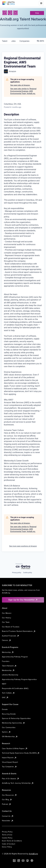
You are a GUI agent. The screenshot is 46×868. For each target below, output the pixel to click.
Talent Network (9, 666)
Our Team (6, 622)
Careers (7, 640)
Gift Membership (10, 736)
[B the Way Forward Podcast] (32, 861)
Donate (5, 709)
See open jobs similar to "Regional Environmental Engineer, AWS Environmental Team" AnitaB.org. (23, 91)
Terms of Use (7, 835)
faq (37, 13)
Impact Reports (9, 758)
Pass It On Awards (11, 779)
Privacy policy (17, 573)
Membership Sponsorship (13, 723)
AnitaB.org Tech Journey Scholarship (18, 783)
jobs (13, 41)
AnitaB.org (33, 854)
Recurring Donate (9, 714)
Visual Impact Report (10, 762)
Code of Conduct (9, 844)
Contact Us (8, 816)
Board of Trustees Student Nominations (19, 631)
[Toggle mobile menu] (41, 3)
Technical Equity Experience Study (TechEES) (21, 753)
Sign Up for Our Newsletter (23, 600)
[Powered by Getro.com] (23, 566)
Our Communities (9, 727)
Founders (6, 661)
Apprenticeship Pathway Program (15, 657)
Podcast (7, 804)
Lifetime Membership (10, 675)
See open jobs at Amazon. (20, 85)
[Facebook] (10, 13)
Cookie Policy (7, 838)
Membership (8, 670)
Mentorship (8, 652)
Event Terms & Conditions (12, 841)
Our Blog (7, 800)
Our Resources (9, 795)
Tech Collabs (8, 693)
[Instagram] (5, 13)
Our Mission (7, 613)
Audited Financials (11, 636)
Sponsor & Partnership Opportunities (16, 718)
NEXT (4, 684)
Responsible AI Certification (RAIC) (15, 688)
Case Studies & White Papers (15, 748)
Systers (6, 732)
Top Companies (9, 767)
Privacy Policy (7, 832)
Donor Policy (7, 847)
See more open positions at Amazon (23, 546)
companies (24, 41)
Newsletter (8, 821)
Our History (7, 618)
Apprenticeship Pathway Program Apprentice (19, 679)
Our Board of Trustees (11, 627)
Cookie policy (28, 573)
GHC (5, 697)
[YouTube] (23, 861)
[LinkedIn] (15, 13)
